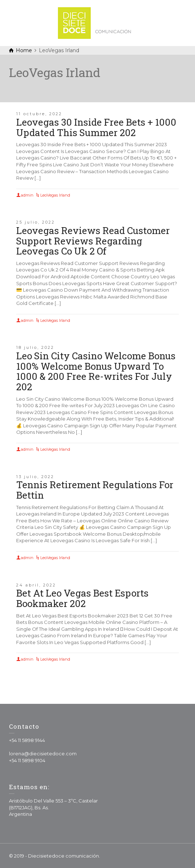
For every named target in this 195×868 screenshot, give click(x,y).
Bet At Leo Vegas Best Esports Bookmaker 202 (82, 598)
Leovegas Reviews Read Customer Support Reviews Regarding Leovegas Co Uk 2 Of (93, 241)
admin (27, 195)
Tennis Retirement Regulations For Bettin (95, 490)
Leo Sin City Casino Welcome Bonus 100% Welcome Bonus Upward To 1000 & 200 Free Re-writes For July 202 (96, 371)
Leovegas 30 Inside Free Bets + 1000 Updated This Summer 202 (96, 127)
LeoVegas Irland (55, 195)
